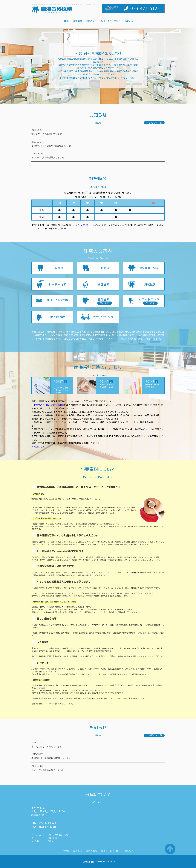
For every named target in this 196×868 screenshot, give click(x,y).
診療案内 (78, 21)
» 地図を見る (38, 447)
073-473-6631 (48, 827)
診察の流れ (91, 21)
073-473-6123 (145, 8)
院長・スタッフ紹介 (111, 21)
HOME (66, 21)
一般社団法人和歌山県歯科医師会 (48, 405)
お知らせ (129, 21)
